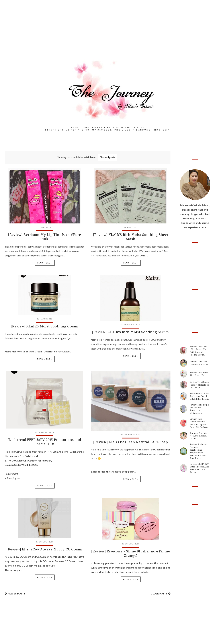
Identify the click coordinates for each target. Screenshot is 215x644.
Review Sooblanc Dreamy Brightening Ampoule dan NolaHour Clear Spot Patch (198, 451)
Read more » (45, 263)
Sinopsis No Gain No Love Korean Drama (198, 436)
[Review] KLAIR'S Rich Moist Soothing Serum (131, 332)
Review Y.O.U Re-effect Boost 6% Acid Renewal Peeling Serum (199, 351)
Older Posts (159, 593)
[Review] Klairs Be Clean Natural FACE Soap (131, 442)
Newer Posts (16, 593)
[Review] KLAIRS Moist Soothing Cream (45, 326)
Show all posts (108, 157)
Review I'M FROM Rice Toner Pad (199, 374)
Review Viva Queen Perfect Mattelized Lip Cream (199, 385)
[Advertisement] (107, 34)
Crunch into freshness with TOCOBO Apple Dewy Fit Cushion (199, 423)
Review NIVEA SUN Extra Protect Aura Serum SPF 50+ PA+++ (200, 468)
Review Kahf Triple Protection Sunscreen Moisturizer (199, 409)
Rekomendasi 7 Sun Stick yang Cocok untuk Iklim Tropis (199, 396)
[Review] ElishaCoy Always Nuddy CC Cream (45, 549)
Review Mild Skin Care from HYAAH (199, 363)
